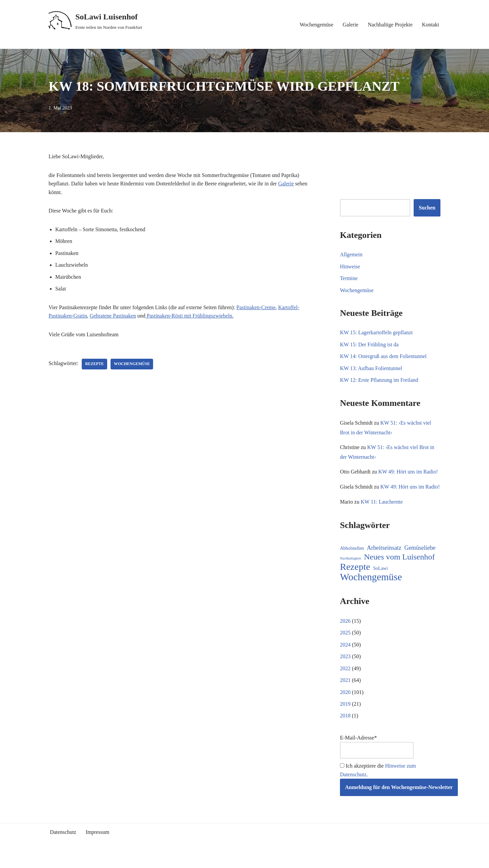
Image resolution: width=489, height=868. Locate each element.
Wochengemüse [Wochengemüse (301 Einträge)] (371, 588)
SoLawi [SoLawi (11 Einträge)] (380, 579)
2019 (345, 715)
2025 (345, 643)
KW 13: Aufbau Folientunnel (371, 369)
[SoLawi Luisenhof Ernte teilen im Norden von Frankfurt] (95, 21)
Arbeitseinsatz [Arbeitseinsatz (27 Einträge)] (384, 558)
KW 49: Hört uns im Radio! (408, 472)
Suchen (427, 208)
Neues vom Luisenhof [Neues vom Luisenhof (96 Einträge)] (399, 567)
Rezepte (95, 365)
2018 (345, 727)
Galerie (350, 25)
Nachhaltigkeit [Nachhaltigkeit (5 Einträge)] (351, 569)
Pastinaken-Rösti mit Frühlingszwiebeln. (191, 316)
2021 (345, 691)
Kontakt (430, 25)
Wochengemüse (316, 25)
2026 (345, 631)
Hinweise (350, 267)
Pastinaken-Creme (257, 308)
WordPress (109, 860)
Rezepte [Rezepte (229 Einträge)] (355, 578)
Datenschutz (63, 843)
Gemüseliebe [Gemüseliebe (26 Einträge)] (420, 558)
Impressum (98, 843)
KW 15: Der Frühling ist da (369, 345)
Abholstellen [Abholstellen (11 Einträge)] (352, 559)
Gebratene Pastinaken (113, 316)
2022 (345, 679)
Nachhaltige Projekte (390, 25)
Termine (349, 279)
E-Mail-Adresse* (377, 758)
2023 (345, 667)
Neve (54, 860)
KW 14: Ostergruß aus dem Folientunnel (383, 357)
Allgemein (351, 254)
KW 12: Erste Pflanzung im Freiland (379, 380)
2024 (345, 655)
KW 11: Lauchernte (382, 512)
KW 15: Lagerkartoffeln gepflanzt (376, 333)
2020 (345, 703)
